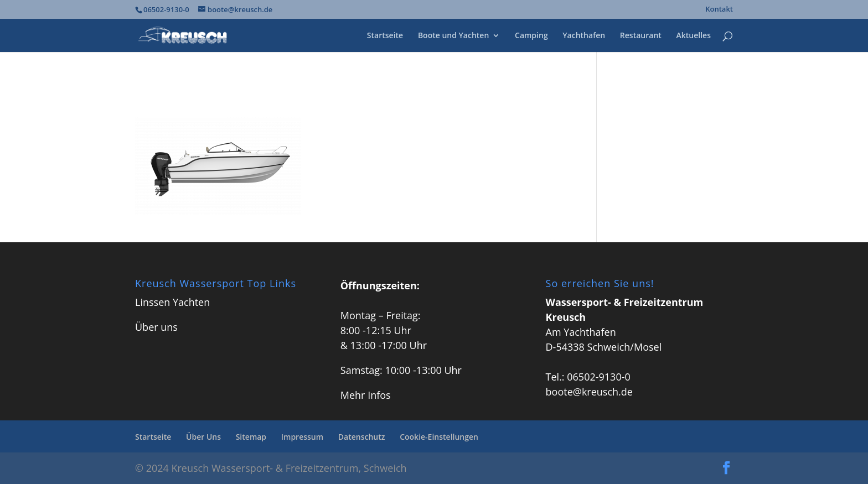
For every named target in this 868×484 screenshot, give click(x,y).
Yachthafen (584, 36)
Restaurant (641, 36)
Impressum (302, 437)
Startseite (385, 36)
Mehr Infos (366, 395)
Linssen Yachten (172, 302)
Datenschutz (362, 437)
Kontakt (719, 10)
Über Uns (203, 437)
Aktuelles (694, 36)
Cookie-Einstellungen (439, 437)
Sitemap (251, 437)
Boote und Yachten (453, 36)
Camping (531, 36)
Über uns (156, 327)
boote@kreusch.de (589, 392)
